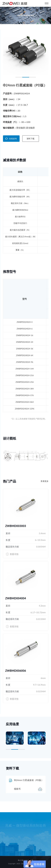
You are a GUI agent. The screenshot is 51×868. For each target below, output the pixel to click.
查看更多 (45, 481)
